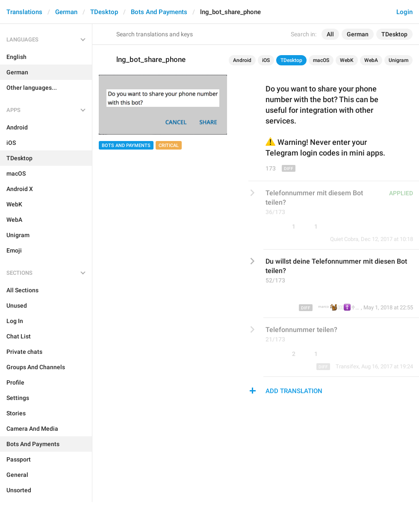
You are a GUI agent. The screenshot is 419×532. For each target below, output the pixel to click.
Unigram (398, 60)
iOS (266, 60)
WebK (347, 60)
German (66, 12)
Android (242, 60)
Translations (24, 12)
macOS (321, 60)
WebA (371, 60)
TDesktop (104, 12)
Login (404, 12)
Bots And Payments (159, 12)
